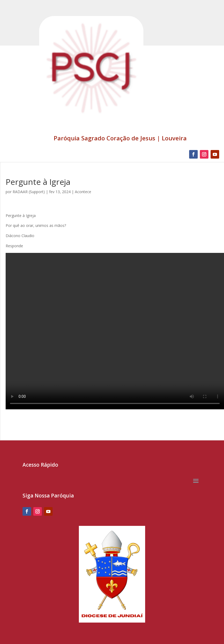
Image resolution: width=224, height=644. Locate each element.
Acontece (83, 192)
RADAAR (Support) (29, 192)
